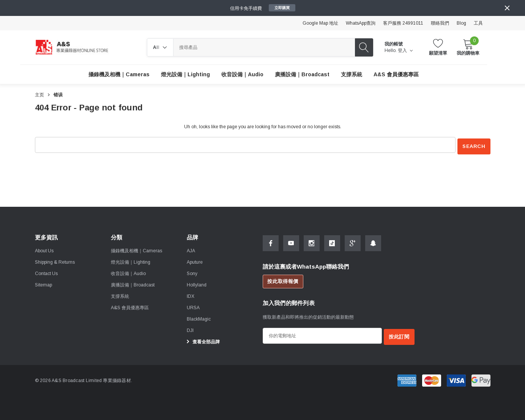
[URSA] (193, 306)
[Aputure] (195, 261)
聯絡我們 (440, 23)
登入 (405, 50)
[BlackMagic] (199, 318)
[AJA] (191, 249)
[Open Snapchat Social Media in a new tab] (373, 242)
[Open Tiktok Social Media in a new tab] (332, 242)
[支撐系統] (352, 74)
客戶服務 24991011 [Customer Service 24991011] (403, 23)
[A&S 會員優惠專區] (396, 74)
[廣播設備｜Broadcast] (302, 74)
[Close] (507, 8)
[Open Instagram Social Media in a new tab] (312, 242)
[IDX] (191, 295)
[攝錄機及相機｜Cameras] (119, 74)
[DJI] (190, 329)
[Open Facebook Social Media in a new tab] (271, 242)
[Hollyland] (197, 283)
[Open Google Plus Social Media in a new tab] (353, 242)
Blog (461, 23)
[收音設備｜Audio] (242, 74)
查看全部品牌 (202, 340)
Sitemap (43, 283)
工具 (478, 23)
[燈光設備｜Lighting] (185, 74)
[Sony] (192, 272)
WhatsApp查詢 (361, 23)
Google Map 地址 (320, 23)
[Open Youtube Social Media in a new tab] (291, 242)
